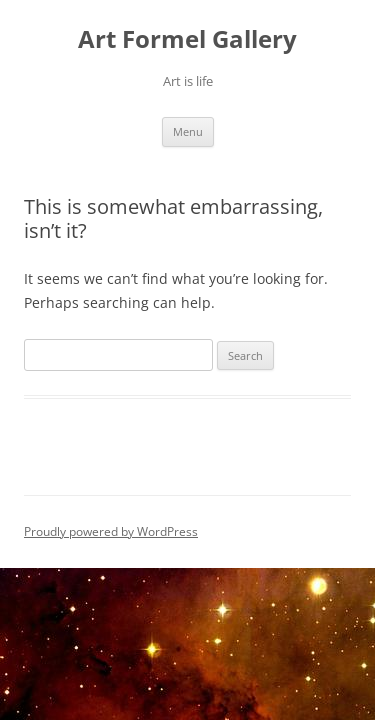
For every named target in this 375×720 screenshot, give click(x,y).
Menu (188, 131)
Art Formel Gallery (187, 39)
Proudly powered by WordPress (111, 531)
